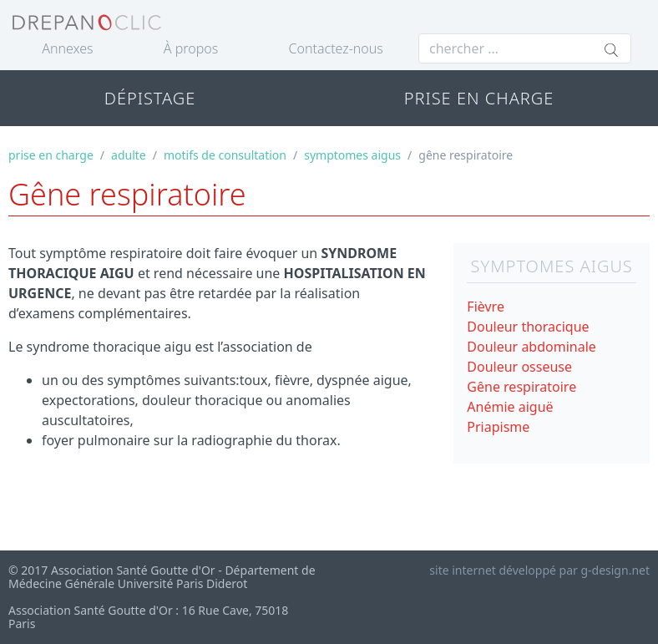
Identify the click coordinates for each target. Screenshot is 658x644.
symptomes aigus (352, 155)
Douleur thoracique (528, 327)
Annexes (67, 48)
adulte (129, 155)
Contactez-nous (336, 48)
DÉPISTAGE (150, 98)
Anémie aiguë (510, 407)
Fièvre (486, 307)
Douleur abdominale (531, 347)
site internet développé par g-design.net (539, 570)
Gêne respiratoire (521, 387)
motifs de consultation (225, 155)
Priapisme (498, 427)
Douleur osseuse (519, 367)
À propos (191, 48)
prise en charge (51, 155)
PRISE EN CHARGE (479, 98)
